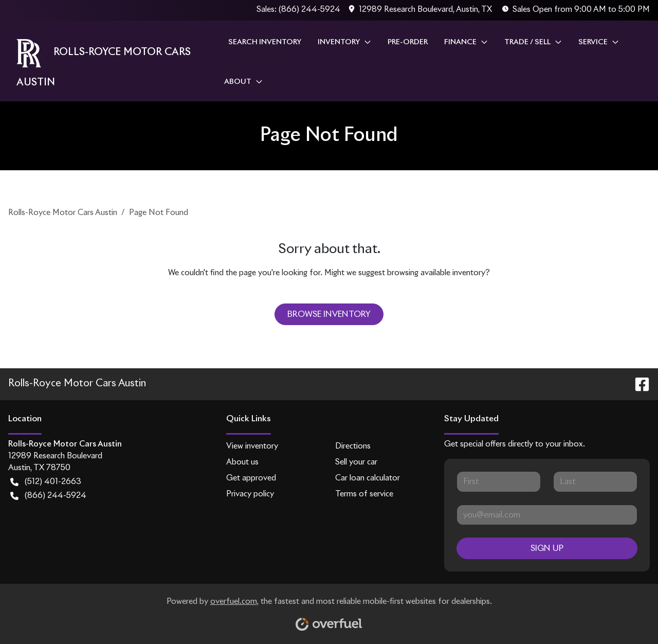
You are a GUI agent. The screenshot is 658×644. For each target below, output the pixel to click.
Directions (353, 446)
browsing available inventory (436, 273)
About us (242, 462)
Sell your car (356, 462)
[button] (421, 10)
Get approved (251, 478)
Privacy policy (250, 494)
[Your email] (547, 515)
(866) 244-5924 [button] (48, 496)
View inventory (252, 446)
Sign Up (547, 548)
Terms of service (364, 494)
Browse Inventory (329, 314)
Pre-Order (408, 42)
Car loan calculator (368, 478)
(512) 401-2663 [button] (46, 482)
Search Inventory (265, 42)
